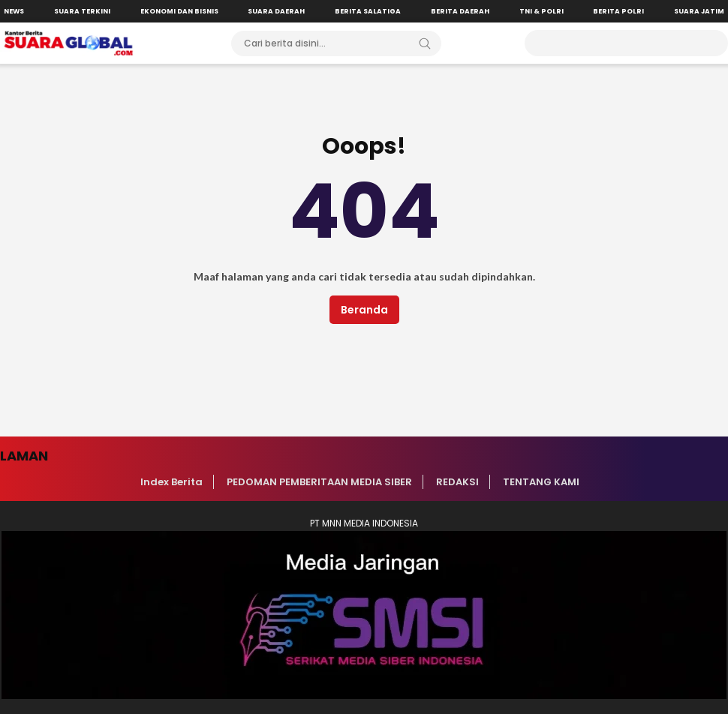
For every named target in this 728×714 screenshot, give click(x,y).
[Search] (425, 43)
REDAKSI (457, 482)
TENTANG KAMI (541, 482)
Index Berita (171, 482)
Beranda (364, 310)
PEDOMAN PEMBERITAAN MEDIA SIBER (319, 482)
